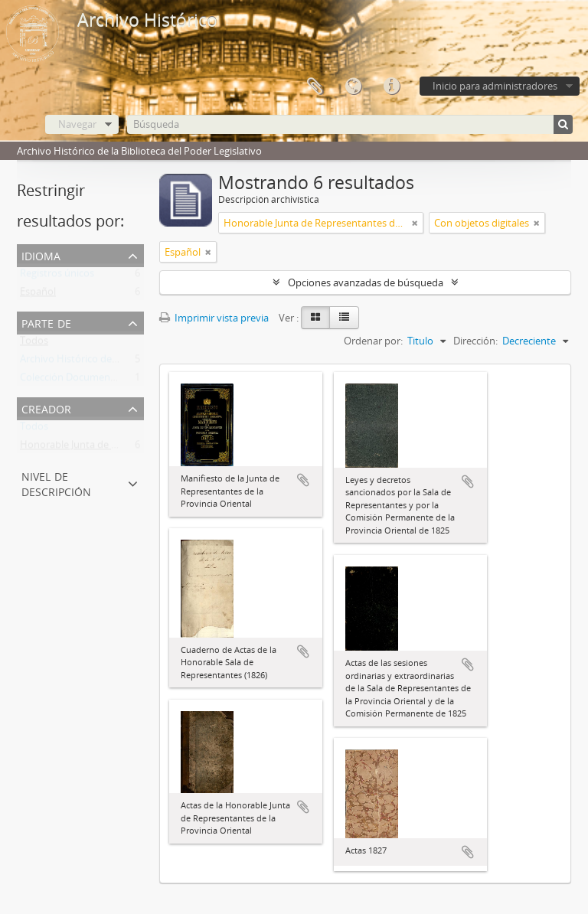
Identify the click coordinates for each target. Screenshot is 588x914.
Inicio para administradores (495, 86)
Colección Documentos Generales (96, 380)
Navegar (77, 124)
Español (38, 295)
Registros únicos (57, 276)
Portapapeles (315, 87)
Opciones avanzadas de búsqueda (366, 282)
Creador (46, 408)
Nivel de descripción (56, 483)
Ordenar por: (373, 341)
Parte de (46, 322)
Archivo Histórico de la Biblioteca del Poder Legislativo (142, 362)
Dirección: (475, 341)
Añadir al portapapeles (303, 480)
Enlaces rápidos (391, 87)
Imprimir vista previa (214, 318)
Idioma (353, 87)
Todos (34, 344)
